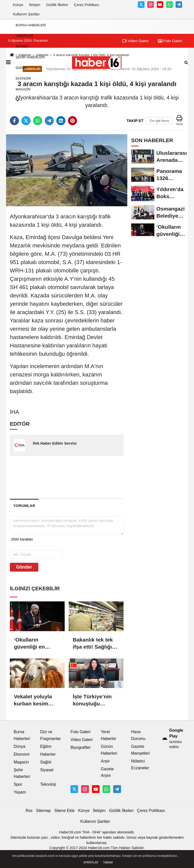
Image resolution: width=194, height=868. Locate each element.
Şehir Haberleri (30, 57)
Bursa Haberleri (31, 25)
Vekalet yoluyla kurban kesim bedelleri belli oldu (37, 700)
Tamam (108, 862)
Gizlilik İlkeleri (57, 5)
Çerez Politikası (87, 5)
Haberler (24, 36)
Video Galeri (82, 740)
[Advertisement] (91, 477)
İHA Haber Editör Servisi (55, 443)
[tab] (24, 506)
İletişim (35, 5)
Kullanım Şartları (26, 14)
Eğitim (46, 746)
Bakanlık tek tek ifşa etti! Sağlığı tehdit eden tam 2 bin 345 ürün (95, 644)
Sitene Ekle (65, 811)
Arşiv (105, 761)
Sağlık (46, 762)
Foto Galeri (80, 732)
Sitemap (43, 811)
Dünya (21, 68)
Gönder (24, 567)
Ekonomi (23, 79)
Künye (18, 5)
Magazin (23, 89)
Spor (18, 784)
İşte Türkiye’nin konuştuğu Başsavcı (92, 700)
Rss (29, 811)
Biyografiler (81, 747)
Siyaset (22, 47)
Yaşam (20, 792)
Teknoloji (48, 784)
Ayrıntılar (91, 862)
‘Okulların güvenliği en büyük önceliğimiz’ (29, 644)
